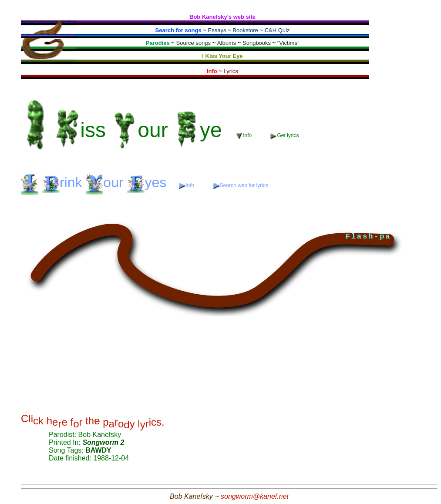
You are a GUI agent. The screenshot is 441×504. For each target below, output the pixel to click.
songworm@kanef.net (255, 496)
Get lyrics (284, 136)
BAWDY (98, 450)
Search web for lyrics (241, 186)
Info (245, 136)
